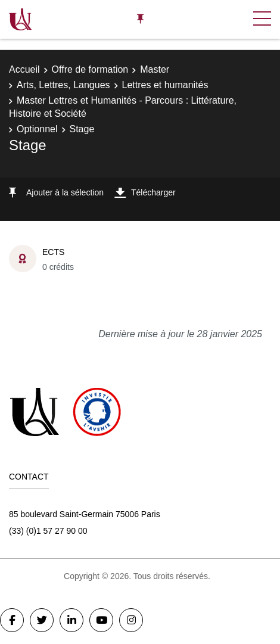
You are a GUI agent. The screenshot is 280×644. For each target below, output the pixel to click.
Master (155, 69)
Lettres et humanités (165, 85)
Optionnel (37, 129)
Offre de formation (90, 69)
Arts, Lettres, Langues (63, 85)
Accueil (24, 69)
